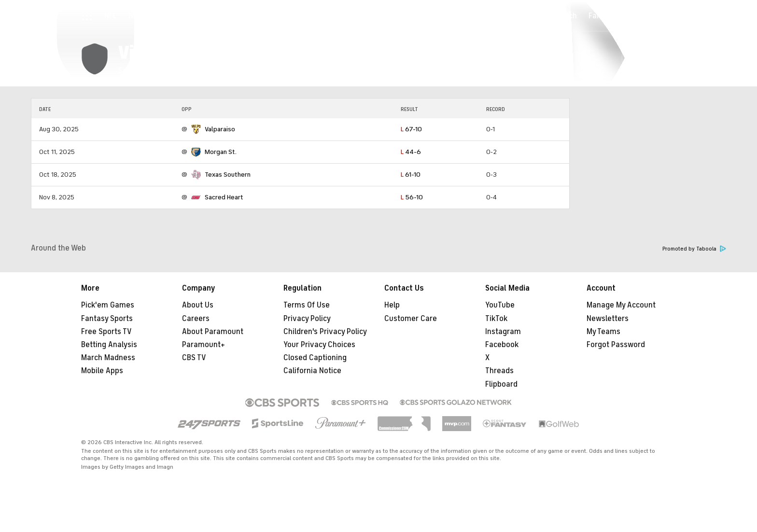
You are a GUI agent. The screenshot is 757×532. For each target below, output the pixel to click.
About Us (198, 305)
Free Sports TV (106, 332)
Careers (196, 319)
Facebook (502, 345)
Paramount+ (203, 345)
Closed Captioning (315, 358)
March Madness (108, 358)
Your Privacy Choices (319, 345)
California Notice (312, 371)
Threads (499, 371)
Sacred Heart (224, 197)
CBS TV (194, 358)
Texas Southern (228, 175)
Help (392, 305)
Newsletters (608, 319)
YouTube (500, 305)
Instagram (503, 332)
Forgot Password (616, 345)
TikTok (496, 319)
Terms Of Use (307, 305)
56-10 (412, 197)
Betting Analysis (109, 345)
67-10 (411, 129)
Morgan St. (221, 152)
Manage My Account (621, 305)
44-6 (411, 152)
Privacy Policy (307, 319)
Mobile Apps (102, 371)
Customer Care (411, 319)
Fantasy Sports (107, 319)
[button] (634, 59)
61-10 (411, 175)
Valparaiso (220, 129)
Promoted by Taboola (694, 249)
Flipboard (501, 384)
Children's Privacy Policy (325, 332)
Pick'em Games (108, 305)
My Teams (603, 332)
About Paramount (213, 332)
